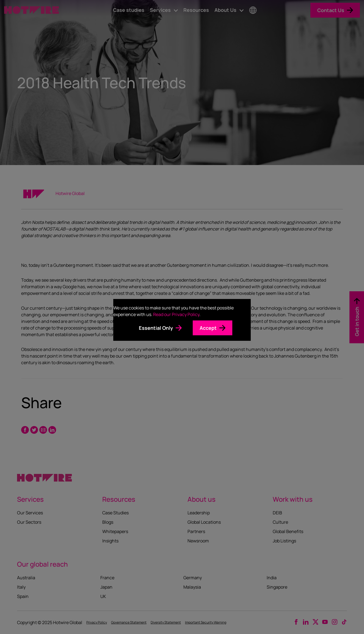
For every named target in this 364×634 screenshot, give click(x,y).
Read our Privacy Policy (176, 314)
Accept (208, 328)
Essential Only (156, 328)
